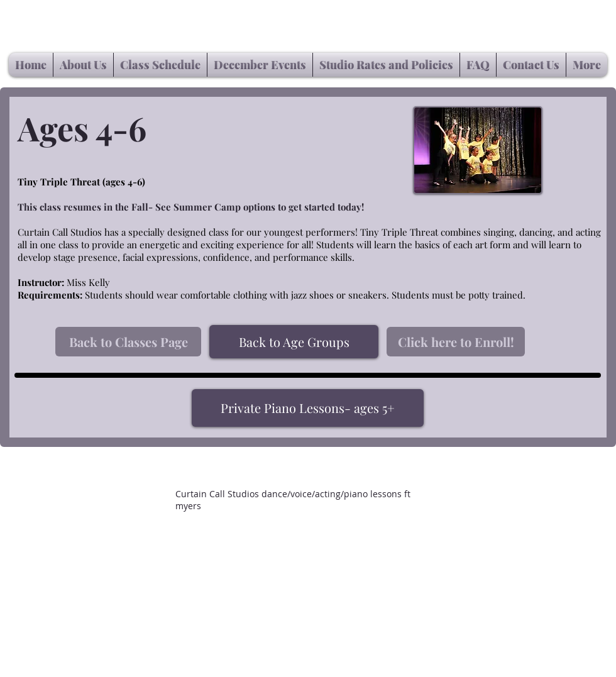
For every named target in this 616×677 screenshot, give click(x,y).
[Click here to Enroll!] (456, 342)
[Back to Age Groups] (294, 342)
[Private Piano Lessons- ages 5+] (308, 408)
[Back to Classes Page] (128, 342)
